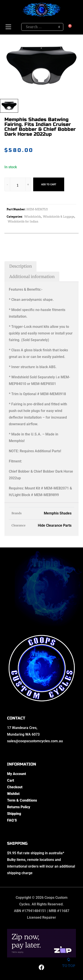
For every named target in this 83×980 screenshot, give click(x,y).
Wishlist (13, 794)
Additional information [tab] (32, 277)
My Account (17, 774)
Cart (11, 780)
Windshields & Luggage (59, 217)
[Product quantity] (18, 185)
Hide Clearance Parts (55, 525)
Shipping (14, 814)
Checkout (15, 787)
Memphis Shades (58, 513)
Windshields (33, 217)
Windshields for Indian (23, 221)
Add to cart (49, 184)
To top (69, 963)
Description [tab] (21, 266)
